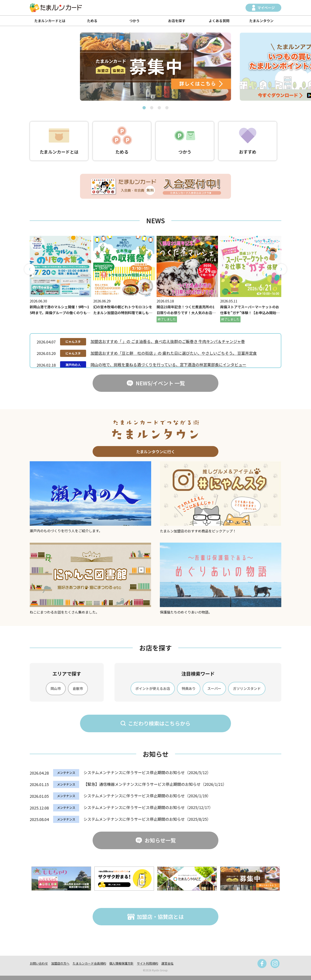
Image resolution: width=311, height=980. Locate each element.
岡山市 (56, 688)
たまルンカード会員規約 (89, 963)
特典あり (189, 688)
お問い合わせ (39, 963)
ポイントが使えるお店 (153, 688)
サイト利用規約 (147, 963)
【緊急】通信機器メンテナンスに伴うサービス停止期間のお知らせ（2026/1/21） (155, 784)
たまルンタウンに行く (156, 451)
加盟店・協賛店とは (160, 917)
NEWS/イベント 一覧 (160, 383)
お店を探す (177, 21)
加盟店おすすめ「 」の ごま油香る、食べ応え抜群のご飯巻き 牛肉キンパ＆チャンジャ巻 (168, 341)
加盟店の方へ (60, 963)
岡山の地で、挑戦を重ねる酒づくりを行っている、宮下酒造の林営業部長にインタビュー (168, 364)
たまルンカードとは (50, 21)
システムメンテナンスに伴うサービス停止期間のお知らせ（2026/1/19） (147, 796)
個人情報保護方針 (121, 963)
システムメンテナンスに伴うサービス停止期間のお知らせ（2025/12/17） (148, 807)
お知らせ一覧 (160, 840)
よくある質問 (219, 21)
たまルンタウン (261, 21)
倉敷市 (78, 688)
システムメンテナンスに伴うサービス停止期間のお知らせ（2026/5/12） (147, 772)
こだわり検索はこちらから (159, 723)
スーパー (214, 688)
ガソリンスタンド (247, 688)
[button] (144, 108)
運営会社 (167, 963)
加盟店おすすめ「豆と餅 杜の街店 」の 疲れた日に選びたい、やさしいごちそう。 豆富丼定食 (174, 353)
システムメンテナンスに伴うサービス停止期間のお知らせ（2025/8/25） (147, 819)
